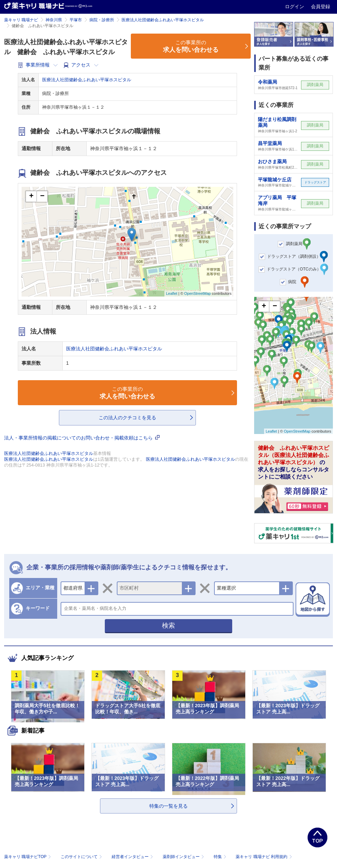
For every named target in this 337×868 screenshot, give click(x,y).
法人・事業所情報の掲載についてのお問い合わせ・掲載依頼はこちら (82, 438)
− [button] (42, 196)
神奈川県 (54, 20)
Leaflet (172, 293)
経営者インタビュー (133, 857)
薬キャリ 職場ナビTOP (28, 857)
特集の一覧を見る (168, 806)
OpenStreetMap (198, 293)
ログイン (295, 7)
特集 (221, 857)
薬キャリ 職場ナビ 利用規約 (264, 857)
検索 (168, 625)
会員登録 (321, 7)
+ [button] (31, 196)
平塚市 (76, 20)
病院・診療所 (102, 20)
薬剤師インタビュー (184, 857)
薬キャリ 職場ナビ (21, 20)
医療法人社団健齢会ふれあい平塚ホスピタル (163, 20)
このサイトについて (82, 857)
